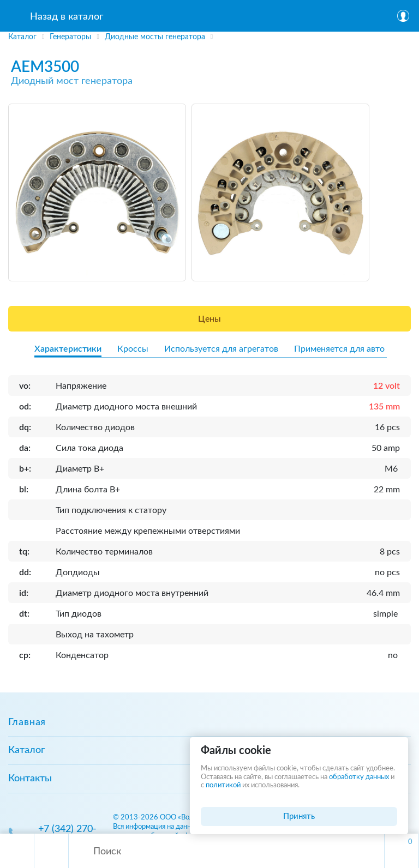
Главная (27, 722)
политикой (223, 785)
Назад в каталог (67, 17)
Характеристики (68, 349)
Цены (209, 319)
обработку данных (359, 777)
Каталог (26, 750)
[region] (209, 38)
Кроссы (133, 349)
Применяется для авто (339, 349)
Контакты (30, 779)
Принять (299, 816)
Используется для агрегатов (221, 349)
